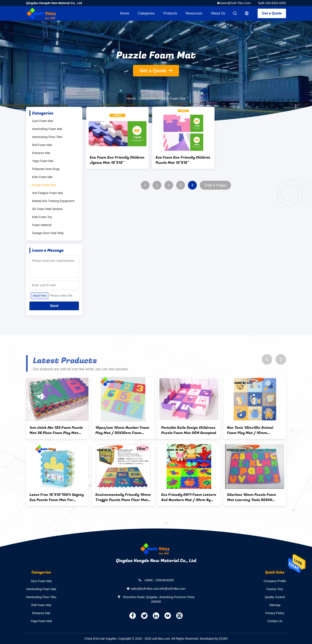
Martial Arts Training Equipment (53, 201)
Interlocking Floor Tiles (47, 137)
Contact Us (275, 621)
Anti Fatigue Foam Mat (47, 193)
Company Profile (275, 581)
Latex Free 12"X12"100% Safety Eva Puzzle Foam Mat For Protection (57, 497)
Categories (146, 13)
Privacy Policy (275, 613)
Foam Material (42, 225)
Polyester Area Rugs (46, 169)
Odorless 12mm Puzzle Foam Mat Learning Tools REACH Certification (252, 497)
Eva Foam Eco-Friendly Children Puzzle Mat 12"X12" (183, 160)
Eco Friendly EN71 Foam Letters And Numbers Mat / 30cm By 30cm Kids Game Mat (189, 497)
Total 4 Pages (215, 185)
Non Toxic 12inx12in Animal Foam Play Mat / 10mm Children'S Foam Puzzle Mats (252, 430)
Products (170, 13)
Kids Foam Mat (42, 177)
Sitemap (275, 605)
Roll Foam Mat (42, 145)
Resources (194, 13)
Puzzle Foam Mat (44, 185)
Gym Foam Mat (42, 121)
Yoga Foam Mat (43, 161)
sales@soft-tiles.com (235, 3)
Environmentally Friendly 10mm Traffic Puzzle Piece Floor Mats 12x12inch (123, 497)
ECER (223, 639)
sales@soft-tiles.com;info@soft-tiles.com (158, 588)
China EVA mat (94, 639)
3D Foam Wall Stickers (47, 209)
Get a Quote (272, 13)
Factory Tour (275, 589)
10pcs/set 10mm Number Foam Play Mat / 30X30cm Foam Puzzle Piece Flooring (122, 430)
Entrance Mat (41, 153)
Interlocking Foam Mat (47, 129)
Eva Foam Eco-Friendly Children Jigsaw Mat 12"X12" (117, 160)
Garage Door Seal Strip (48, 233)
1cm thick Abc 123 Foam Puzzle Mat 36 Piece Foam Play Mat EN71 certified (56, 430)
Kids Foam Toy (42, 217)
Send (54, 306)
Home (125, 13)
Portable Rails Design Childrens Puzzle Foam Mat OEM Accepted (189, 430)
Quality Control (275, 597)
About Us (218, 13)
